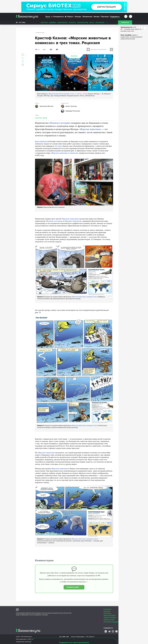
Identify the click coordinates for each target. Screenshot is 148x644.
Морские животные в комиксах (64, 153)
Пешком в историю (60, 123)
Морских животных (70, 219)
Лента (48, 17)
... (106, 22)
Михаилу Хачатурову (73, 221)
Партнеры (105, 17)
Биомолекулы (62, 22)
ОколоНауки (100, 22)
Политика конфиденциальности (116, 622)
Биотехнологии (83, 22)
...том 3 (84, 94)
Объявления (87, 17)
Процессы (72, 22)
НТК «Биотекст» (90, 637)
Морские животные (90, 129)
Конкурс (78, 17)
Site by (64, 637)
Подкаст (69, 17)
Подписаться (125, 22)
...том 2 (78, 94)
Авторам (107, 611)
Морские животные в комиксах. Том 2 (85, 297)
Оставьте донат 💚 (74, 587)
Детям (45, 118)
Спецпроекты (58, 17)
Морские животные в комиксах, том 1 (61, 94)
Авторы (97, 17)
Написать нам (109, 620)
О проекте (107, 609)
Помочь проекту (110, 618)
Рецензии (74, 56)
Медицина (53, 22)
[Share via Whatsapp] (23, 58)
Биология (44, 22)
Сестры (58, 146)
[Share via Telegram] (23, 61)
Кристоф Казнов (41, 142)
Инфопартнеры (109, 616)
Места (92, 22)
